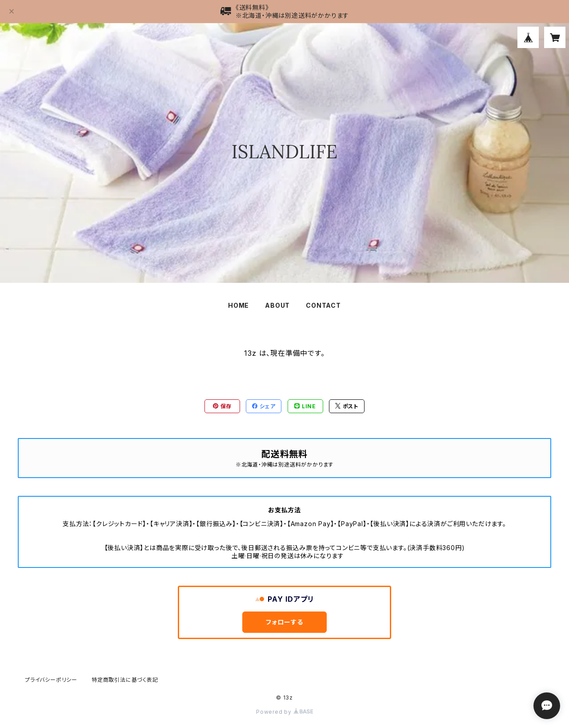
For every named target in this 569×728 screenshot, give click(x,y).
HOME (238, 305)
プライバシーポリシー (51, 680)
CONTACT (323, 305)
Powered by (284, 712)
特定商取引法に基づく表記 (125, 680)
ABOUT (277, 305)
